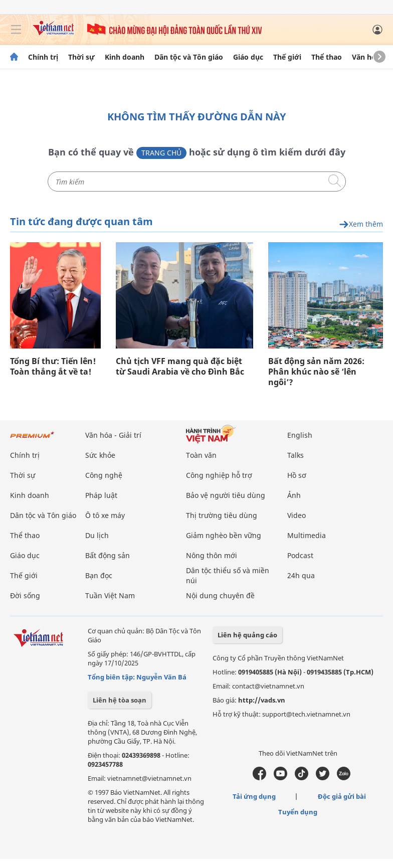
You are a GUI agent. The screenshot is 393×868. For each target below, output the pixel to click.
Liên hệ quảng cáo (247, 635)
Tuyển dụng (298, 812)
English (300, 435)
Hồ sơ (297, 475)
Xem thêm (361, 224)
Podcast (300, 555)
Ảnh (294, 495)
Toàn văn (201, 455)
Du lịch (97, 535)
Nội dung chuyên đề (220, 595)
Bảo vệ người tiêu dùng (226, 495)
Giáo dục (248, 57)
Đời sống (25, 595)
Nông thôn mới (212, 555)
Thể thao (327, 57)
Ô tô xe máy (105, 515)
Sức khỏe (100, 455)
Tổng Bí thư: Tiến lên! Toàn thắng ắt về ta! (53, 367)
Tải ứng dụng (254, 796)
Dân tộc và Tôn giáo (189, 57)
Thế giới (287, 57)
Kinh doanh (125, 57)
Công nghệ (104, 475)
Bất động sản (108, 555)
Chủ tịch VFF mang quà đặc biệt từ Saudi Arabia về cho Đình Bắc (180, 367)
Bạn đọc (99, 575)
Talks (296, 455)
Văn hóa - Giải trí (113, 435)
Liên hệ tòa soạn (120, 700)
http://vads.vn (262, 700)
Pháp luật (101, 495)
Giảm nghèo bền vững (224, 535)
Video (297, 515)
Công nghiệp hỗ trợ (219, 475)
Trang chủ (161, 153)
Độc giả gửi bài (342, 796)
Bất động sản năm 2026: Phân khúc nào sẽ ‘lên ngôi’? (316, 372)
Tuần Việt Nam (110, 595)
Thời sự (81, 57)
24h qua (301, 575)
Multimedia (307, 535)
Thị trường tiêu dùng (222, 515)
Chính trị (43, 57)
